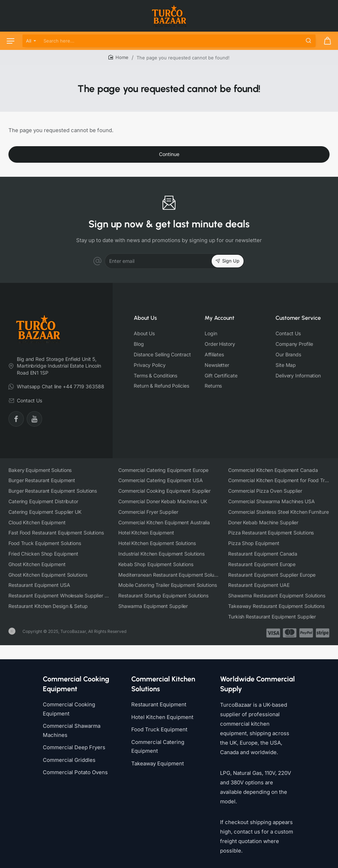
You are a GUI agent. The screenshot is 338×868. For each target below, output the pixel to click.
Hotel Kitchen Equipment (162, 711)
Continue (169, 154)
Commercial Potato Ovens (75, 766)
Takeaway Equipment (158, 757)
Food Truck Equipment (159, 723)
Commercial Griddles (69, 754)
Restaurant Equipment (159, 698)
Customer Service (298, 318)
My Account (220, 318)
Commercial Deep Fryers (74, 741)
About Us (145, 318)
